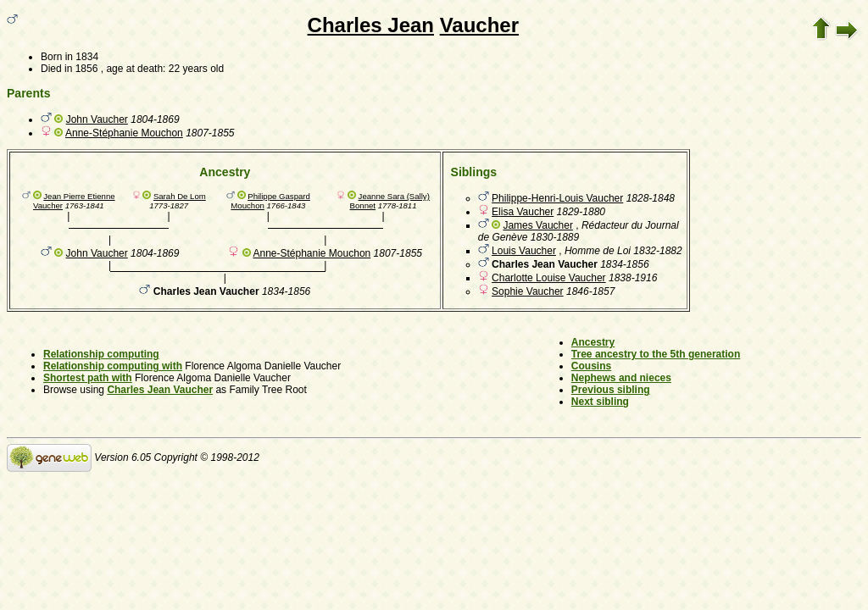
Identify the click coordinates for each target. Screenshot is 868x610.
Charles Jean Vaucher (160, 390)
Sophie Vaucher (528, 291)
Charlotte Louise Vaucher (549, 278)
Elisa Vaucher (523, 212)
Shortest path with (88, 378)
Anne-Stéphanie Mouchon (124, 133)
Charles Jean (371, 25)
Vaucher (479, 25)
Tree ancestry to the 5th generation (656, 354)
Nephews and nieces (621, 378)
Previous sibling (611, 390)
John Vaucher (97, 119)
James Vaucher (537, 225)
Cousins (591, 366)
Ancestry (593, 342)
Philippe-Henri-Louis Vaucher (557, 198)
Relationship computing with (113, 366)
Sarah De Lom (180, 196)
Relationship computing (101, 354)
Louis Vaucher (524, 251)
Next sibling (600, 402)
